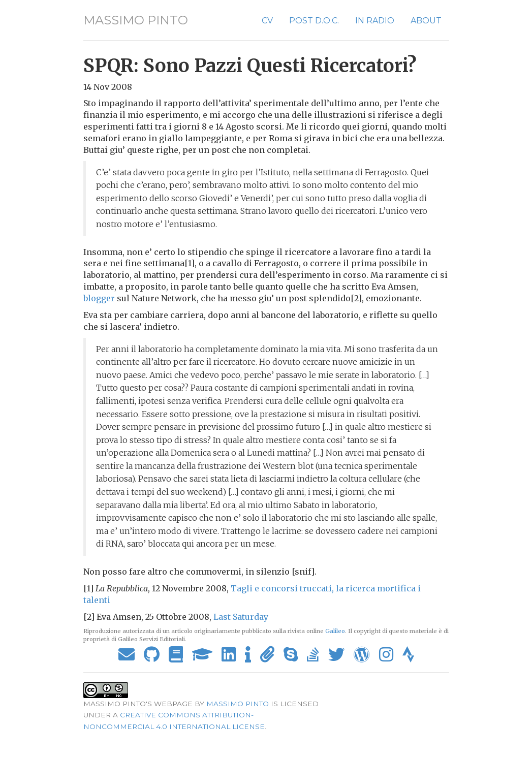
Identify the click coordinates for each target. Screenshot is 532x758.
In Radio (375, 21)
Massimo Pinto (136, 20)
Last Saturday (241, 617)
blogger (99, 298)
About (426, 21)
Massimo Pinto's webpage (138, 704)
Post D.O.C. (314, 21)
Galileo (335, 631)
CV (267, 21)
